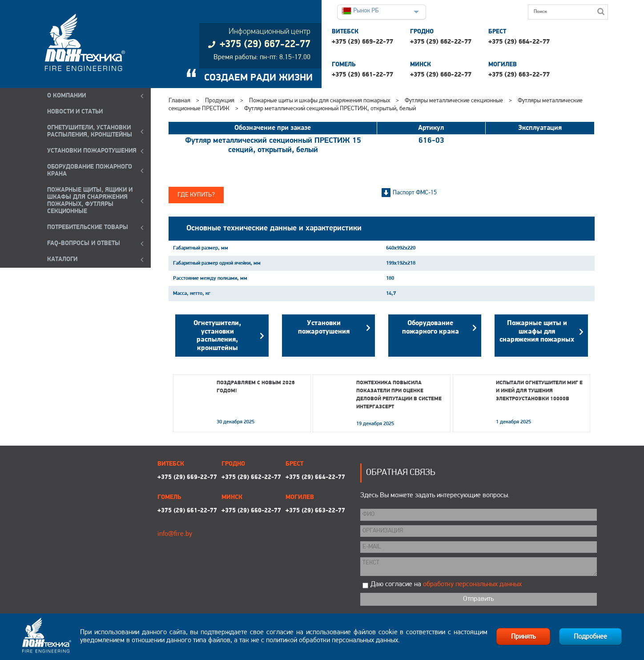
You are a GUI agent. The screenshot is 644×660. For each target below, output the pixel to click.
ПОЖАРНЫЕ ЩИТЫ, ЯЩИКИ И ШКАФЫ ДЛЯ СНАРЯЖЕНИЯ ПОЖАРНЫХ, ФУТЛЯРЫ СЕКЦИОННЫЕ (90, 201)
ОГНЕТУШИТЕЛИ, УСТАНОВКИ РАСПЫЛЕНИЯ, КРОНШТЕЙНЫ (90, 131)
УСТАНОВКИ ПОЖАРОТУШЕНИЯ (92, 151)
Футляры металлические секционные (454, 101)
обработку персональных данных (472, 584)
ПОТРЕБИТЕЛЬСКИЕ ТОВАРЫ (88, 227)
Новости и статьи (75, 112)
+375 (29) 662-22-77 (441, 42)
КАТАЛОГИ (62, 260)
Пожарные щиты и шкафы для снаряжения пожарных (320, 101)
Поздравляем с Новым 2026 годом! (256, 387)
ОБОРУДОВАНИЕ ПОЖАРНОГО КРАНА (90, 171)
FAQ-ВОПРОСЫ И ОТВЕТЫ (84, 243)
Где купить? (196, 195)
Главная (179, 101)
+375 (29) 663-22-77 (519, 75)
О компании (66, 96)
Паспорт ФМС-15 (415, 193)
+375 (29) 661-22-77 (362, 75)
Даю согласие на (446, 584)
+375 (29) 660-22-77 (441, 75)
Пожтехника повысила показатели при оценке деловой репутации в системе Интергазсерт (399, 395)
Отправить (478, 599)
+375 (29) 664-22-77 (519, 42)
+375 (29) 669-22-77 (362, 42)
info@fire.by (175, 534)
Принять (523, 637)
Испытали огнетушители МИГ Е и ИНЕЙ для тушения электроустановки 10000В (539, 391)
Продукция (220, 101)
